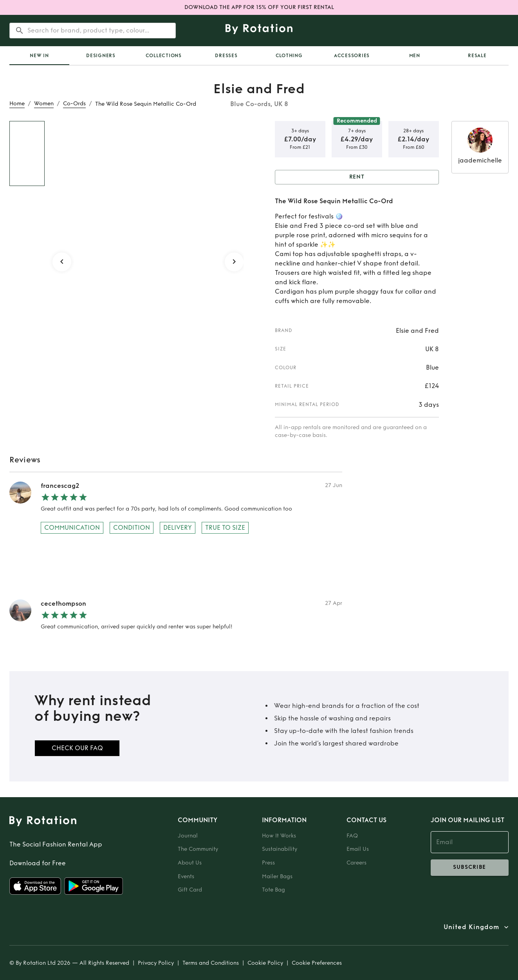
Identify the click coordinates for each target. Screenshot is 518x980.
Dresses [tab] (226, 56)
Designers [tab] (101, 56)
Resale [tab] (477, 56)
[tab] (39, 56)
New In (39, 56)
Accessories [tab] (352, 56)
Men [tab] (415, 56)
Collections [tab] (164, 56)
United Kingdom (471, 927)
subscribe (470, 868)
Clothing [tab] (289, 56)
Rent (357, 177)
